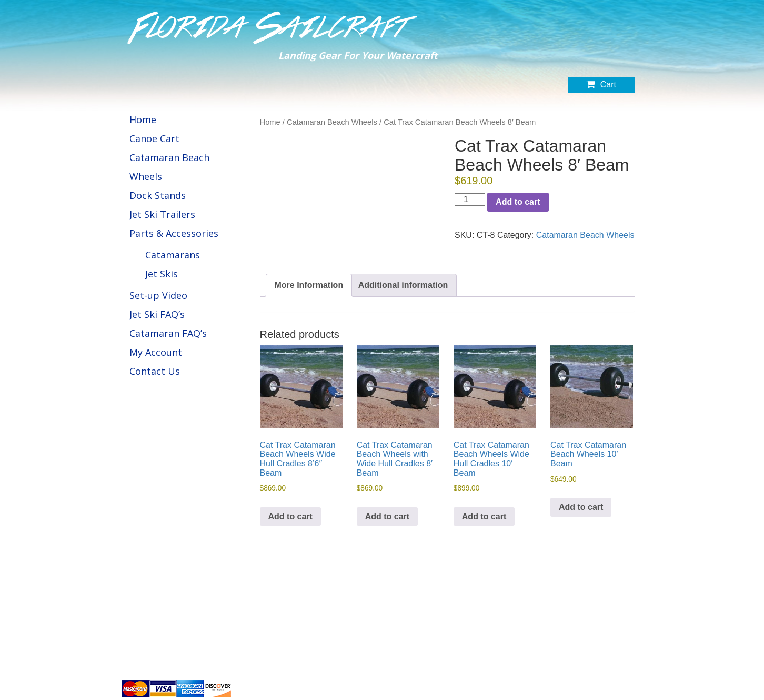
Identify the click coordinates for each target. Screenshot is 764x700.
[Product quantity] (470, 199)
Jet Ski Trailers (162, 214)
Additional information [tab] (403, 285)
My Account (156, 352)
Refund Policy (623, 661)
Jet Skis (162, 274)
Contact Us (155, 371)
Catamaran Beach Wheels (332, 122)
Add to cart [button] (290, 517)
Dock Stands (158, 195)
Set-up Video (158, 295)
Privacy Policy (579, 661)
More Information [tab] (309, 285)
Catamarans (173, 255)
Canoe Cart (154, 138)
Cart (601, 84)
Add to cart (518, 202)
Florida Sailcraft (270, 28)
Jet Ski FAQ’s (157, 314)
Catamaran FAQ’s (168, 333)
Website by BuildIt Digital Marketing (593, 687)
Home (143, 119)
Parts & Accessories (174, 233)
